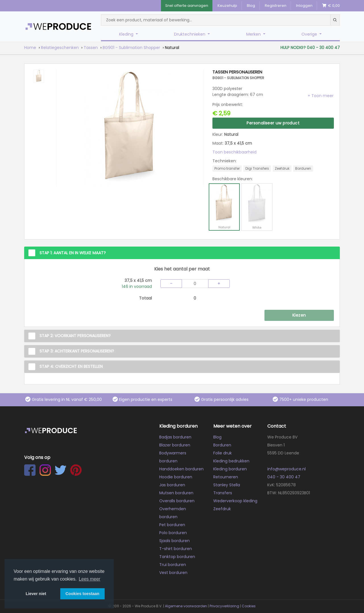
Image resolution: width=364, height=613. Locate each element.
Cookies (249, 606)
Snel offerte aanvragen (187, 6)
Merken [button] (254, 34)
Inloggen (304, 6)
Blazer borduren (175, 445)
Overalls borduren (177, 501)
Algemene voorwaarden (186, 606)
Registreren (276, 6)
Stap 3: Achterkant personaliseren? (77, 351)
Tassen (91, 48)
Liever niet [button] (36, 594)
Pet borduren (172, 525)
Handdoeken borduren (181, 469)
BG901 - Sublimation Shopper (131, 48)
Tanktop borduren (177, 557)
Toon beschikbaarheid (234, 152)
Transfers (223, 493)
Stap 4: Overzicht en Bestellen (71, 366)
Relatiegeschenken (60, 48)
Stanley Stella (227, 485)
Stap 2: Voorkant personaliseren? (75, 336)
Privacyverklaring (224, 606)
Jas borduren (172, 485)
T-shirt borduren (176, 549)
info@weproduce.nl (287, 469)
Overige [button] (310, 34)
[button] (321, 96)
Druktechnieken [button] (190, 34)
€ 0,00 (331, 6)
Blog (251, 6)
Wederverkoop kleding (235, 501)
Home (30, 48)
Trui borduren (173, 565)
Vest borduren (173, 573)
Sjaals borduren (174, 541)
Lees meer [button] (90, 579)
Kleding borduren (230, 469)
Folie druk (223, 453)
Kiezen (299, 315)
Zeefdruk (222, 509)
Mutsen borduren (176, 493)
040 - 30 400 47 (284, 477)
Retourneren (226, 477)
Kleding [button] (127, 34)
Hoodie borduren (176, 477)
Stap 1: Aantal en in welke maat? (73, 253)
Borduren (222, 445)
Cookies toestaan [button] (82, 594)
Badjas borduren (175, 437)
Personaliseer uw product (273, 123)
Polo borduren (173, 533)
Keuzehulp (227, 6)
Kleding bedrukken (231, 461)
